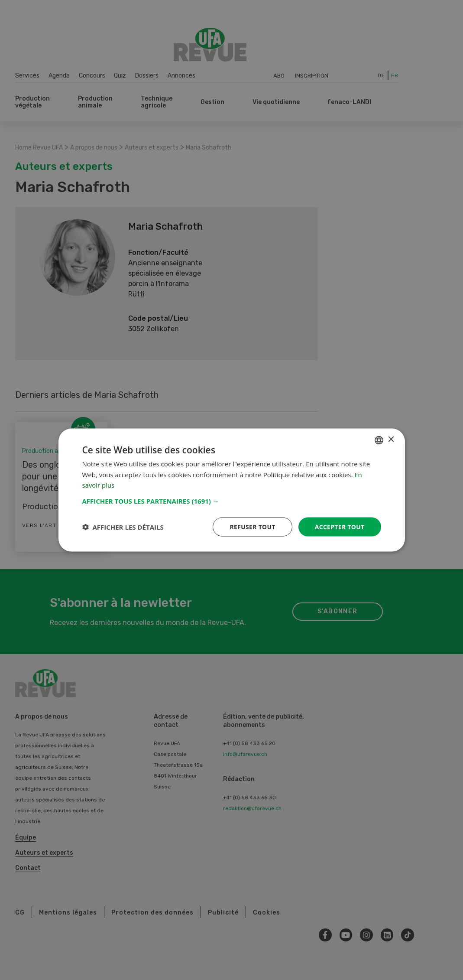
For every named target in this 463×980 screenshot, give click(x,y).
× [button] (391, 439)
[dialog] (232, 490)
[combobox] (379, 440)
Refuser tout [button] (252, 526)
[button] (232, 501)
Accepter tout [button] (339, 526)
